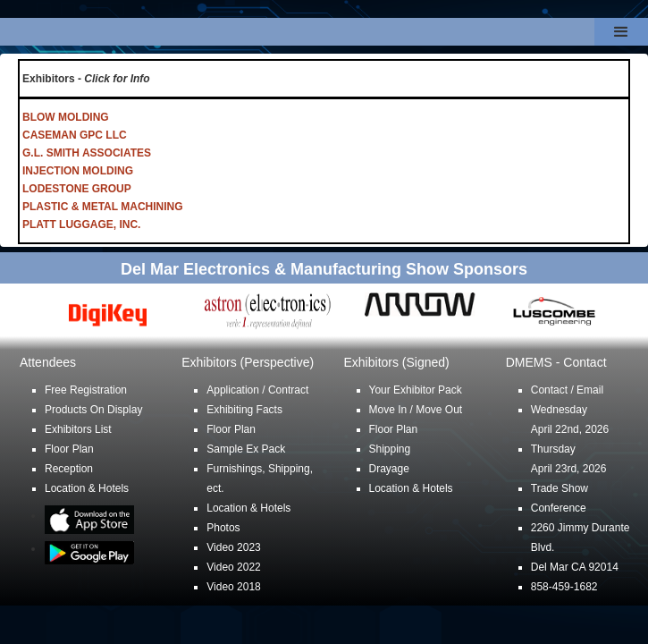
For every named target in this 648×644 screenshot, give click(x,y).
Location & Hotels (87, 488)
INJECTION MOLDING (78, 171)
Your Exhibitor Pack (416, 390)
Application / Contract (257, 390)
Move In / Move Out (416, 410)
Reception (69, 469)
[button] (621, 32)
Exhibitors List (78, 429)
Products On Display (93, 410)
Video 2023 (234, 547)
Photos (223, 528)
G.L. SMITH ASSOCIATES (87, 153)
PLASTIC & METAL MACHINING (103, 207)
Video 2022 (234, 567)
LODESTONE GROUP (77, 189)
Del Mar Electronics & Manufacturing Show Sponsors (324, 269)
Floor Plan (69, 449)
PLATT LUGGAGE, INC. (81, 225)
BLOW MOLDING (66, 117)
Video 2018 (234, 587)
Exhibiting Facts (244, 410)
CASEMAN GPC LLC (75, 135)
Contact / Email (567, 390)
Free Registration (86, 390)
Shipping (390, 449)
